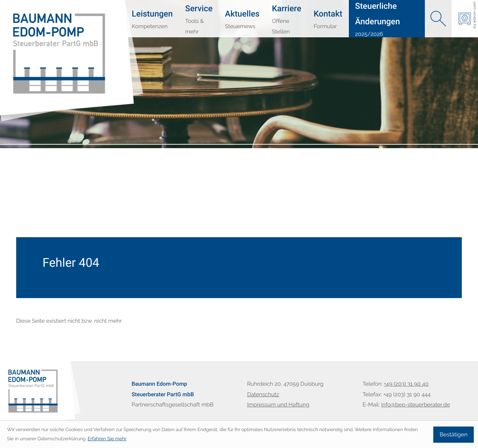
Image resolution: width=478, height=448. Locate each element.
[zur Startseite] (34, 31)
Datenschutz (263, 394)
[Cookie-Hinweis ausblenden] (454, 435)
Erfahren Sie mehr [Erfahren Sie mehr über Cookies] (107, 439)
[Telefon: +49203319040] (406, 384)
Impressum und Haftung (278, 405)
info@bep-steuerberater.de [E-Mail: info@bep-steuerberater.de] (416, 405)
